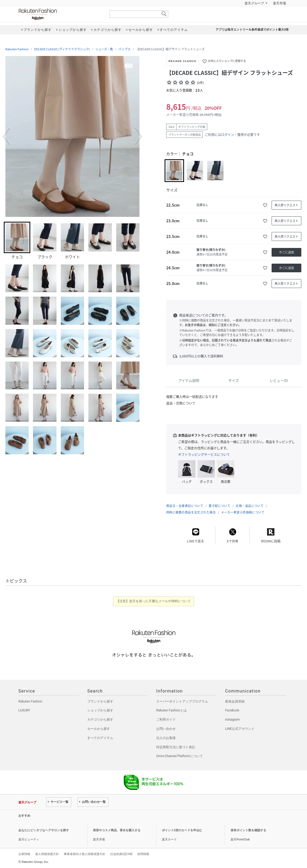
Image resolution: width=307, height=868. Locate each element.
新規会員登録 (235, 701)
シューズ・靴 (104, 49)
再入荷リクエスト (286, 205)
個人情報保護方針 (47, 854)
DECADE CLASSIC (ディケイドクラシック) (62, 49)
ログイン (228, 135)
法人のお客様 (166, 738)
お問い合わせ (166, 729)
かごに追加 (287, 252)
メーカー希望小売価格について (243, 512)
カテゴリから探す (100, 720)
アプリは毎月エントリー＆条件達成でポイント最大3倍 (252, 30)
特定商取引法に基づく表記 (176, 747)
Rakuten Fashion (60, 14)
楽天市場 (279, 3)
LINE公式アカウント (240, 729)
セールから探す (99, 729)
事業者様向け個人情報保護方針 (85, 854)
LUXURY (24, 710)
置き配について (219, 506)
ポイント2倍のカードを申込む (182, 830)
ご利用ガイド (166, 720)
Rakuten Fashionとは (171, 710)
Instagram (232, 720)
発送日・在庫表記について (185, 506)
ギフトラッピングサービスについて (204, 455)
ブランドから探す (100, 701)
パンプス (124, 49)
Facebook (232, 710)
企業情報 (24, 854)
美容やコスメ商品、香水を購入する (117, 830)
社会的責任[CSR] (121, 854)
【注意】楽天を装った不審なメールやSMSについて (154, 601)
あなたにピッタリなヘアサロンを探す (44, 830)
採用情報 (143, 854)
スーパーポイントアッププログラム (182, 701)
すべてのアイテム (100, 738)
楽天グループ (254, 3)
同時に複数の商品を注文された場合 (191, 512)
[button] (6, 137)
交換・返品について (250, 506)
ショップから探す (100, 710)
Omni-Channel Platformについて (180, 756)
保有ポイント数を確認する (248, 830)
